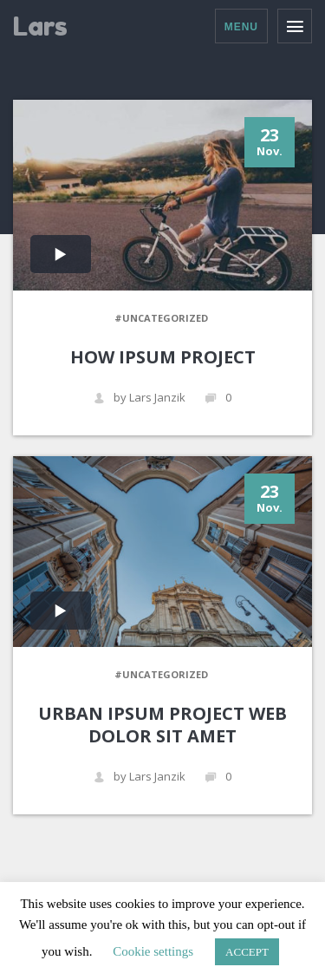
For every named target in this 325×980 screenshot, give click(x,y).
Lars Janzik (54, 27)
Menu (241, 27)
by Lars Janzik (140, 398)
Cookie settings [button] (153, 951)
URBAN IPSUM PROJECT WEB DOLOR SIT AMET (162, 725)
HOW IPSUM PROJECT (163, 357)
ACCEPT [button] (247, 952)
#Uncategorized (161, 318)
